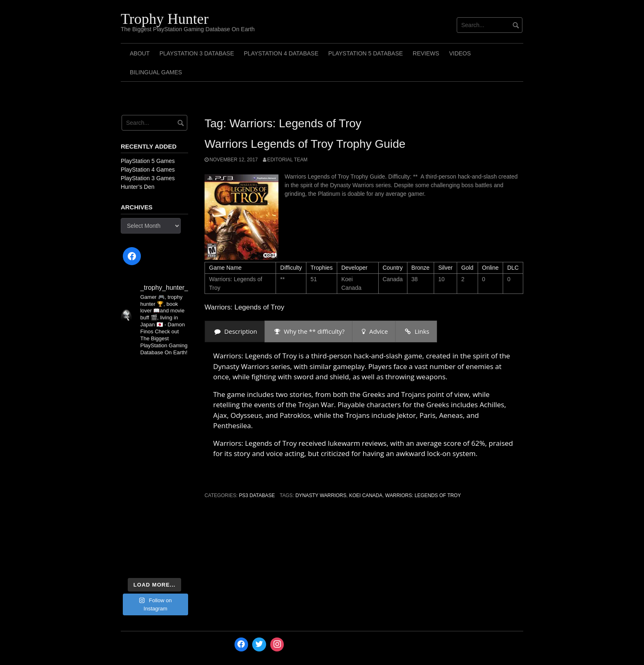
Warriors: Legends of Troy (423, 495)
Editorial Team (287, 160)
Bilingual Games (156, 72)
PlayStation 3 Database (197, 53)
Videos (460, 53)
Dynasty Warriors (321, 495)
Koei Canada (366, 495)
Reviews (426, 53)
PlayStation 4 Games (148, 170)
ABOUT (140, 53)
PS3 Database (257, 495)
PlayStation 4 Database (281, 53)
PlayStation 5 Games (148, 161)
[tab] (235, 331)
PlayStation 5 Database (366, 53)
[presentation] (235, 331)
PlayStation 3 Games (148, 178)
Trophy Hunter (165, 19)
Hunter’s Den (138, 187)
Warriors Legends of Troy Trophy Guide (305, 144)
